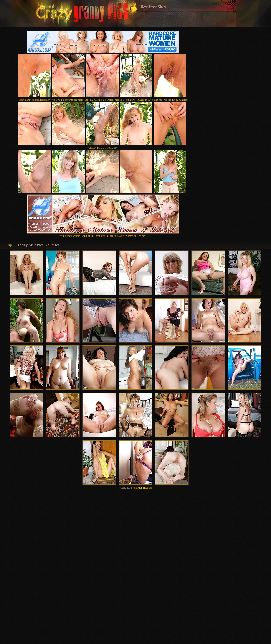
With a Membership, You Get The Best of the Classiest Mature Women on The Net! (103, 234)
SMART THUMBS (143, 488)
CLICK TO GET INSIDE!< (103, 148)
